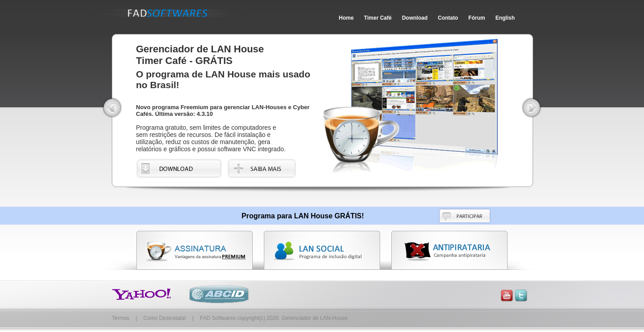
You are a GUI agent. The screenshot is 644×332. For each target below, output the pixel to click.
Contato (448, 18)
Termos (121, 318)
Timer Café (378, 18)
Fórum (477, 18)
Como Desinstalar (164, 318)
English (505, 18)
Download (415, 18)
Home (346, 18)
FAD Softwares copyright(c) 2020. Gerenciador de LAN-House (274, 318)
